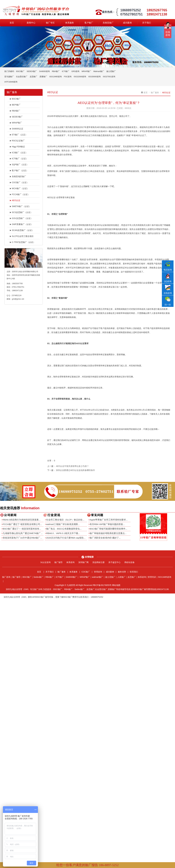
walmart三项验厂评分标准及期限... (63, 524)
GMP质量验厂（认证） (21, 224)
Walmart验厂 (99, 71)
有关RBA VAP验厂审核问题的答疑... (107, 524)
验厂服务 (155, 93)
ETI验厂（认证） (18, 135)
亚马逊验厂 (9, 77)
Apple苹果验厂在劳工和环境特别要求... (109, 520)
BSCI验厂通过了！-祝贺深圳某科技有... (22, 529)
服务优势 (122, 572)
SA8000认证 (16, 129)
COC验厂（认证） (19, 182)
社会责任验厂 (22, 77)
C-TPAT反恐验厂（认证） (22, 242)
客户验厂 (89, 23)
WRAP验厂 (86, 71)
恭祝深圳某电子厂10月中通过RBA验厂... (22, 538)
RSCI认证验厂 (17, 141)
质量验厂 (43, 77)
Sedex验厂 (38, 577)
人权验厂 (121, 577)
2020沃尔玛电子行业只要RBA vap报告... (66, 538)
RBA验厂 (56, 71)
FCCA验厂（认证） (20, 194)
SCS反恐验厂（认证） (21, 212)
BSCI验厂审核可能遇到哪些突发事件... (108, 529)
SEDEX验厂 (32, 71)
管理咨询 (98, 572)
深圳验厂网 (83, 562)
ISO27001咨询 (109, 77)
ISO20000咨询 (95, 77)
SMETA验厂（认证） (20, 206)
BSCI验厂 (20, 71)
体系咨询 (70, 562)
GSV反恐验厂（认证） (21, 218)
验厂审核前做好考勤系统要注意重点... (108, 533)
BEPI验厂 (15, 105)
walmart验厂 (97, 577)
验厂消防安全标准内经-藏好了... (105, 538)
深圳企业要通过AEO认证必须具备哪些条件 (75, 470)
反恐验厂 (34, 77)
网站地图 (116, 585)
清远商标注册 (98, 562)
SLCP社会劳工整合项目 (22, 236)
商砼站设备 (129, 562)
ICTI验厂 (66, 71)
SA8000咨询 (44, 71)
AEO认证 (15, 200)
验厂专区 (50, 23)
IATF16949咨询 (11, 82)
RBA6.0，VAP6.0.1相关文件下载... (63, 533)
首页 (12, 23)
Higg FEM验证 (17, 147)
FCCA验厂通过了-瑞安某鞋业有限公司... (22, 524)
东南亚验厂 (108, 23)
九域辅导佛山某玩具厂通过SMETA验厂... (23, 533)
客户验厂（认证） (19, 170)
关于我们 (147, 23)
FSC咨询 (68, 77)
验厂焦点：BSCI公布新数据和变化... (64, 529)
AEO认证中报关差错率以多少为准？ (72, 466)
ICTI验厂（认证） (19, 159)
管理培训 (152, 577)
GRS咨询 (75, 71)
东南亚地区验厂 (18, 176)
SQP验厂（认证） (19, 165)
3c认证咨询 (46, 562)
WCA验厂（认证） (19, 188)
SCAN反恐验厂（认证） (22, 230)
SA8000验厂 (71, 577)
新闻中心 (31, 23)
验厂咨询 (6, 577)
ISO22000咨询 (80, 77)
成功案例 (127, 23)
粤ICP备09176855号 (102, 585)
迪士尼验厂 (111, 71)
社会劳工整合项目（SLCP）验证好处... (65, 520)
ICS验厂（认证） (19, 153)
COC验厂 (86, 572)
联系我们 (134, 572)
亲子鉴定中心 (114, 562)
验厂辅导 (58, 562)
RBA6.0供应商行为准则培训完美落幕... (22, 520)
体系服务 (70, 23)
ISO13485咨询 (55, 77)
